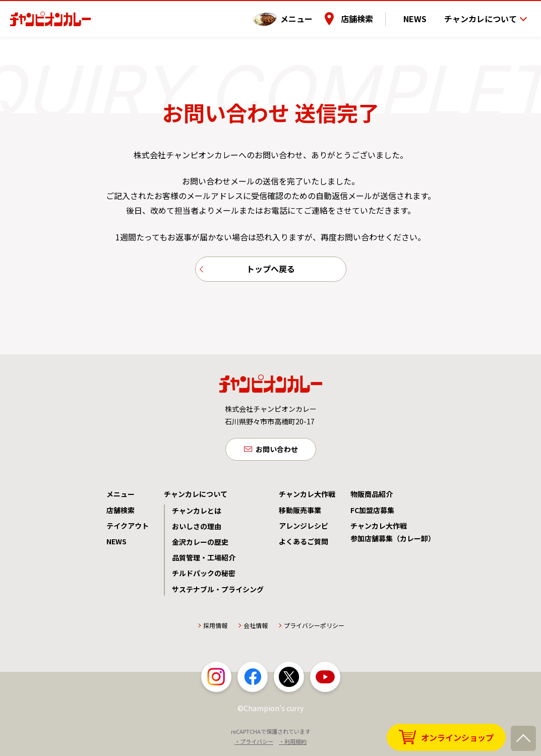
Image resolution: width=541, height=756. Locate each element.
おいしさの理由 (197, 530)
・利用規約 (293, 745)
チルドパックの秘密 (204, 577)
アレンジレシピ (304, 530)
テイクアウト (128, 530)
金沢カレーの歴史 (200, 546)
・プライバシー (254, 745)
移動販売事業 (300, 514)
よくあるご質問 (304, 545)
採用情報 (215, 629)
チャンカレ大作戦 (307, 498)
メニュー (308, 15)
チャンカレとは (197, 515)
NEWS (420, 15)
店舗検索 (368, 15)
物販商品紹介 (372, 498)
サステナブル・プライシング (218, 593)
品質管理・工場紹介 (204, 561)
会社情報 (256, 629)
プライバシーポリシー (314, 629)
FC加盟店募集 (372, 514)
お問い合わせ (277, 453)
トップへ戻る (271, 270)
